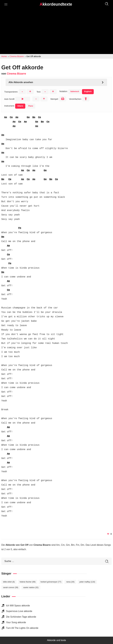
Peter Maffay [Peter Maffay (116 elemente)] (87, 582)
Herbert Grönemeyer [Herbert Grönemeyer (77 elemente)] (51, 582)
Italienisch (75, 91)
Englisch (88, 91)
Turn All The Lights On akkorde (22, 628)
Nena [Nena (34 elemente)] (70, 582)
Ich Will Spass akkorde (18, 606)
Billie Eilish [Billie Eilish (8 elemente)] (9, 582)
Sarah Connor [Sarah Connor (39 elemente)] (11, 587)
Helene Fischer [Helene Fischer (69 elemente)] (28, 582)
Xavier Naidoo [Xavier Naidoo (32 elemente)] (31, 587)
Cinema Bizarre (16, 74)
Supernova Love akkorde (19, 611)
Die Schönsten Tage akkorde (21, 617)
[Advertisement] (56, 32)
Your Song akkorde (16, 622)
